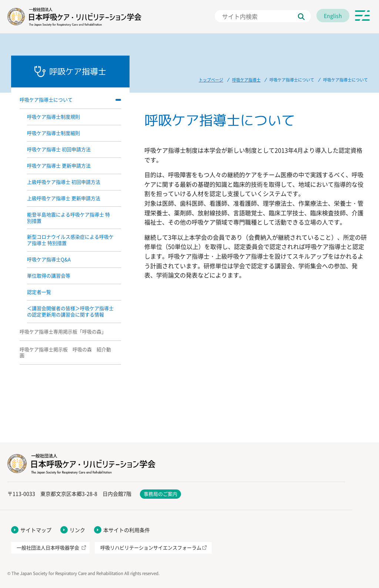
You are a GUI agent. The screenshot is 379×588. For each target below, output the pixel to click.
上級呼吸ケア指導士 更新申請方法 (64, 198)
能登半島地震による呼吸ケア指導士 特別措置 (68, 217)
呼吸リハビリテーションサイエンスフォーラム (151, 547)
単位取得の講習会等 (49, 275)
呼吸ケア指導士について (46, 99)
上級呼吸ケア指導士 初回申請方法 (64, 182)
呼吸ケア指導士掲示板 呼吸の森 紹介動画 (65, 352)
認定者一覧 (39, 292)
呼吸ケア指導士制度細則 (53, 133)
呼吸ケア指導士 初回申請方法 (59, 149)
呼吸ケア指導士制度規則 (53, 117)
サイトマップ (36, 530)
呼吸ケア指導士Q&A (49, 259)
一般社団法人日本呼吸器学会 (48, 547)
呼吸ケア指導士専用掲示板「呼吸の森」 (63, 331)
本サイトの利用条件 (127, 530)
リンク (77, 530)
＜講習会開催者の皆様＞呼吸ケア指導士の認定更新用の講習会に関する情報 (70, 311)
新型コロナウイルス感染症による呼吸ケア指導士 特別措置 (70, 240)
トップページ (211, 80)
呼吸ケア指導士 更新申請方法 (59, 165)
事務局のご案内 (160, 494)
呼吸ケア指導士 (246, 80)
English (333, 16)
